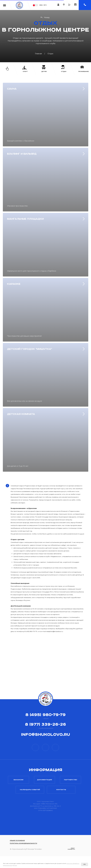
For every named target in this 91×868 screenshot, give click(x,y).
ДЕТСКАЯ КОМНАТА (21, 414)
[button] (69, 5)
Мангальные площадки (25, 219)
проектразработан (71, 849)
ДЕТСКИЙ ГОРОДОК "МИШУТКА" (30, 349)
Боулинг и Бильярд (22, 154)
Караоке (14, 284)
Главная (38, 54)
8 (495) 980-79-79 (46, 715)
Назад (47, 17)
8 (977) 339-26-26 (45, 724)
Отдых (50, 54)
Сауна (12, 89)
